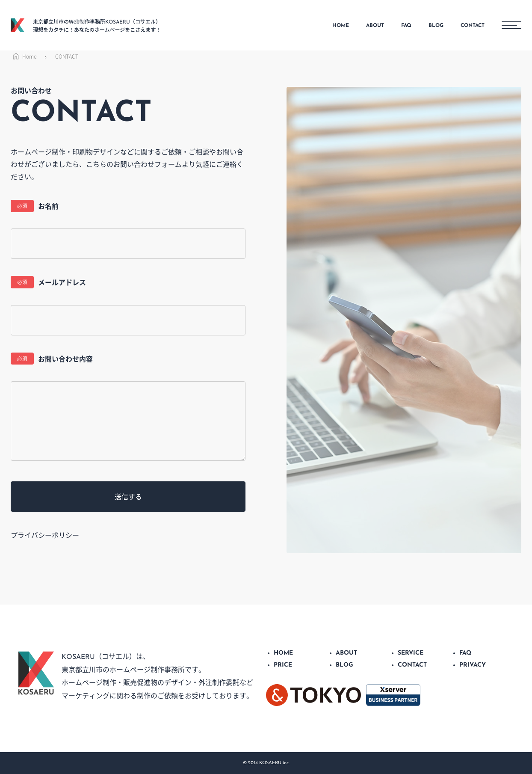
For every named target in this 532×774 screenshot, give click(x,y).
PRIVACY (473, 665)
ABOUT (375, 26)
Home (24, 56)
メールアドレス (48, 282)
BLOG (436, 26)
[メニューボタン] (511, 25)
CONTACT (473, 26)
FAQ (406, 26)
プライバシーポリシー (45, 535)
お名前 (35, 206)
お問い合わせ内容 (52, 359)
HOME (341, 26)
